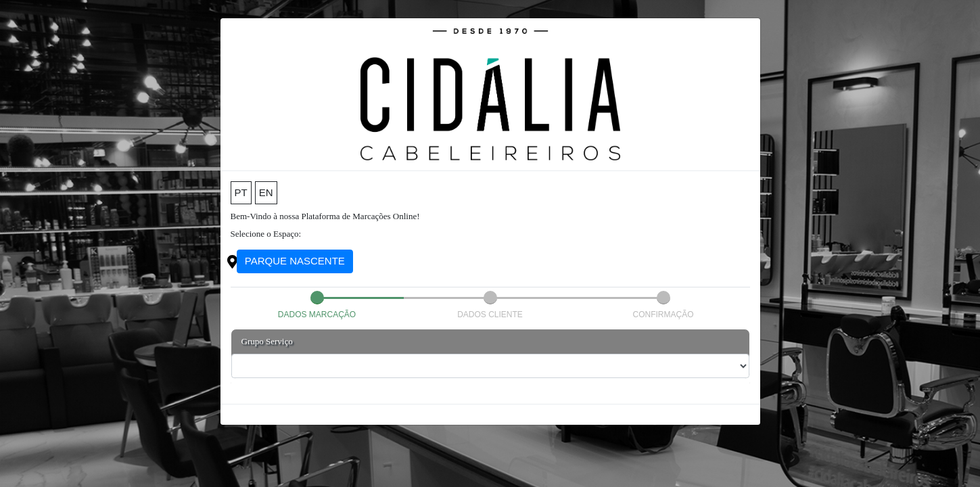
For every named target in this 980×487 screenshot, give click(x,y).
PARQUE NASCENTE (295, 261)
